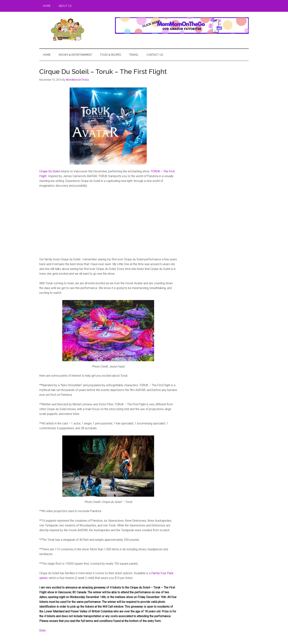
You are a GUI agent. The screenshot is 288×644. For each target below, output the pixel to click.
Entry (43, 630)
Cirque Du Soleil (50, 171)
